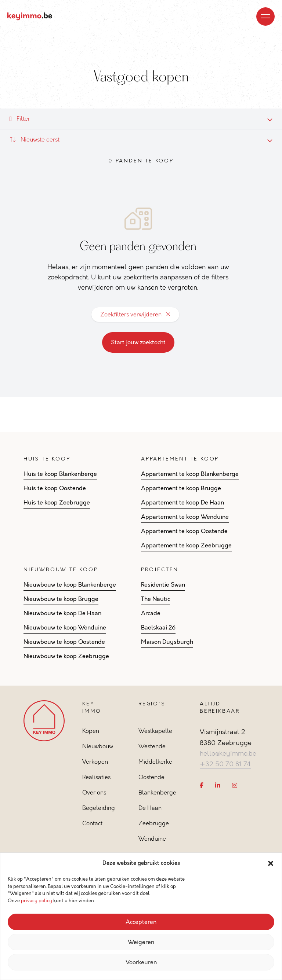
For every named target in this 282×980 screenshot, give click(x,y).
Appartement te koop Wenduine (185, 517)
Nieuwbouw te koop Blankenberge (70, 585)
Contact (92, 823)
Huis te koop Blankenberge (60, 474)
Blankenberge (157, 792)
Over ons (94, 792)
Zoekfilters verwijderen (135, 314)
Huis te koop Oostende (55, 488)
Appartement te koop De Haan (182, 503)
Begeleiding (99, 808)
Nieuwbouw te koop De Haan (62, 613)
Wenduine (152, 839)
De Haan (150, 808)
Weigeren (141, 942)
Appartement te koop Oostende (184, 531)
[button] (271, 863)
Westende (152, 746)
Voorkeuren (141, 962)
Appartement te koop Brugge (181, 488)
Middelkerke (155, 762)
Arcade (151, 613)
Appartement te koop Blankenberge (190, 474)
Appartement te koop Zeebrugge (186, 546)
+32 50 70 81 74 (225, 764)
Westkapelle (155, 731)
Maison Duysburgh (167, 642)
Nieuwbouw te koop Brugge (61, 599)
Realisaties (96, 777)
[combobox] (141, 140)
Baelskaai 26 (158, 628)
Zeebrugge (154, 823)
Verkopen (95, 762)
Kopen (91, 731)
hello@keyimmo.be (228, 753)
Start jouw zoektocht (138, 342)
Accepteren (141, 922)
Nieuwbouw (98, 746)
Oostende (151, 777)
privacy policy (37, 901)
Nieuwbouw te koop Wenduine (65, 628)
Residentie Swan (163, 585)
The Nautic (156, 599)
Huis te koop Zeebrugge (57, 503)
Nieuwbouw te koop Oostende (64, 642)
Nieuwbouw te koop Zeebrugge (66, 656)
